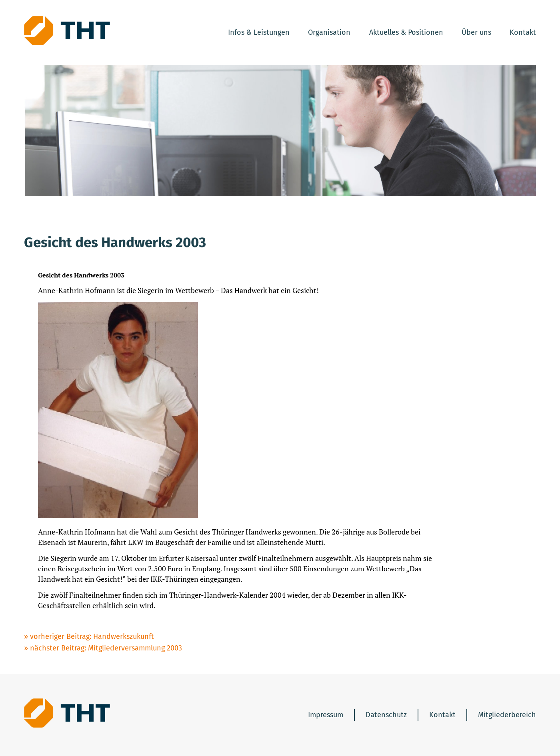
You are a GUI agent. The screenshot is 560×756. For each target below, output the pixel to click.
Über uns (476, 32)
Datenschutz (386, 715)
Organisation (329, 32)
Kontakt (523, 32)
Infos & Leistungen (259, 32)
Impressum (326, 715)
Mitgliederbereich (507, 715)
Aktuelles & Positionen (406, 32)
